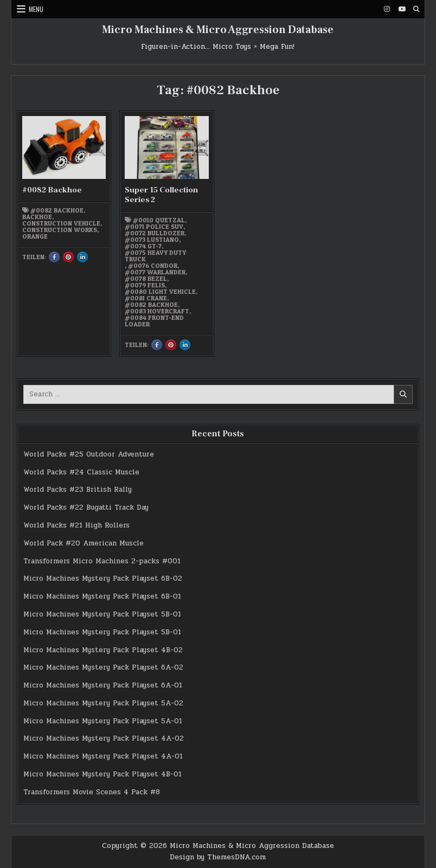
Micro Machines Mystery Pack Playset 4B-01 (102, 774)
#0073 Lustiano (152, 240)
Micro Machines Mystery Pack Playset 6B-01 (102, 596)
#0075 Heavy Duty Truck (155, 256)
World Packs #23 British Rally (78, 490)
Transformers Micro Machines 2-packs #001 (102, 561)
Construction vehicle (61, 223)
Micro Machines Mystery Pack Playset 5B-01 (102, 614)
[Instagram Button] (387, 9)
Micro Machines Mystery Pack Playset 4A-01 (103, 756)
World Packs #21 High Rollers (76, 525)
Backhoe (37, 217)
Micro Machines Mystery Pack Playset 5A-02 (103, 703)
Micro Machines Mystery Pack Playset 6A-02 (103, 667)
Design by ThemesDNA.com (218, 857)
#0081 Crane (146, 298)
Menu (36, 9)
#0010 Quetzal (159, 220)
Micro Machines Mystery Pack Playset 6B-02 (103, 578)
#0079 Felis (145, 285)
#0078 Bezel (146, 279)
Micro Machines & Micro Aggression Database (218, 30)
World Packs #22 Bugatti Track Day (86, 507)
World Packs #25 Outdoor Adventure (89, 454)
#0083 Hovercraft (157, 311)
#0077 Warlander (155, 272)
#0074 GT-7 (143, 246)
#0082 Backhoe (52, 190)
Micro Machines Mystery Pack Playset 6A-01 (103, 685)
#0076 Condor (153, 266)
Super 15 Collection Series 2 (161, 195)
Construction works (60, 230)
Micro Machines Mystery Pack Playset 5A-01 (103, 721)
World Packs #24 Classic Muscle (81, 472)
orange (35, 236)
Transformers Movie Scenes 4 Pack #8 (92, 792)
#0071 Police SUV (154, 227)
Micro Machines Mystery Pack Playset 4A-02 (104, 738)
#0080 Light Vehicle (160, 292)
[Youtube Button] (402, 9)
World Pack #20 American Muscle (84, 543)
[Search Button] (416, 9)
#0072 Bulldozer (155, 233)
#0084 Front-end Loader (154, 321)
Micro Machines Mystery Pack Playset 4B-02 (103, 650)
